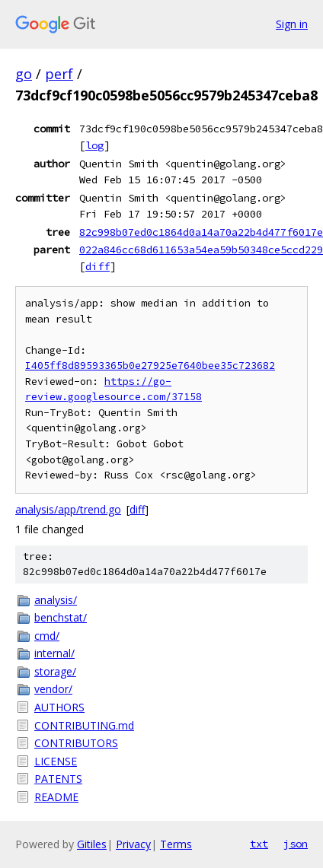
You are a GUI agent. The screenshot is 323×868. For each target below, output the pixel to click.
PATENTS (58, 779)
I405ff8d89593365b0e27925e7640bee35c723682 (150, 366)
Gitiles (92, 844)
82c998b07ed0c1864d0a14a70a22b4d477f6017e (201, 232)
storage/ (55, 671)
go (24, 74)
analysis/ (56, 600)
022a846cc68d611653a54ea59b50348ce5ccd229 (201, 250)
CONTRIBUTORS (76, 743)
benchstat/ (61, 617)
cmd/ (47, 636)
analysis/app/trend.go (68, 509)
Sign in (292, 24)
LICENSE (56, 761)
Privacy (133, 844)
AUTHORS (59, 707)
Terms (176, 844)
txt (259, 844)
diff (98, 266)
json (296, 844)
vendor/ (53, 689)
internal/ (54, 653)
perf (59, 74)
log (94, 145)
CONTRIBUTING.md (84, 725)
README (56, 797)
